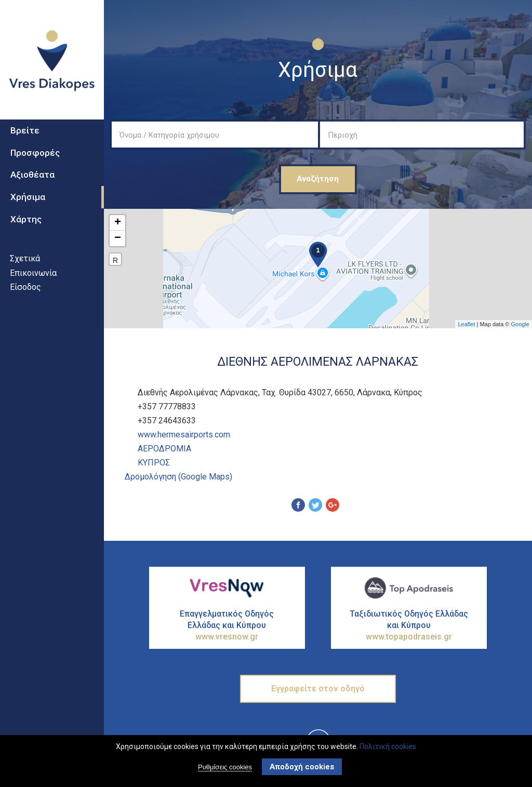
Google (520, 324)
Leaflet (466, 324)
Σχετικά (25, 258)
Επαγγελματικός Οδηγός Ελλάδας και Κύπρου (227, 626)
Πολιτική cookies (388, 746)
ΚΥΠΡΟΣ (154, 463)
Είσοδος (25, 287)
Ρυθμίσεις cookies (225, 767)
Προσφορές (35, 153)
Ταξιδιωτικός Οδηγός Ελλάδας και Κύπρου (409, 626)
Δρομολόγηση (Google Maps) (178, 477)
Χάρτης (26, 219)
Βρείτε (25, 130)
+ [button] (118, 223)
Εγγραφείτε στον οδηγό (318, 689)
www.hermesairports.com (184, 435)
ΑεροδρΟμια (164, 449)
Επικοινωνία (33, 273)
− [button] (118, 238)
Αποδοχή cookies (302, 767)
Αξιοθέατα (32, 175)
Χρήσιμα (28, 197)
